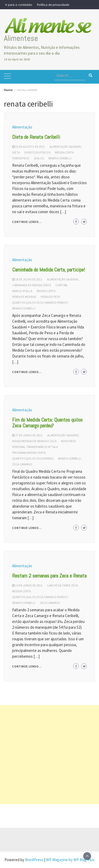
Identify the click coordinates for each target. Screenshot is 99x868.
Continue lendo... (27, 222)
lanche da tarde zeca (63, 585)
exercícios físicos (37, 152)
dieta (16, 152)
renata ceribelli (60, 158)
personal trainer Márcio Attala (35, 447)
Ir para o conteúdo (19, 4)
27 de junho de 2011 (29, 435)
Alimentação (22, 127)
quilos (39, 158)
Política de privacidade (53, 4)
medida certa (64, 152)
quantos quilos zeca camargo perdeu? (40, 303)
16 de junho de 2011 (29, 585)
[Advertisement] (49, 755)
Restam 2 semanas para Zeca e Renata (49, 576)
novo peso (69, 441)
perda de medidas (24, 297)
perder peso (21, 158)
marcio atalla (22, 291)
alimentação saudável (66, 147)
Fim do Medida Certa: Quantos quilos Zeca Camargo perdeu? (47, 423)
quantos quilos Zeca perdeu (33, 459)
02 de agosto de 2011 (30, 147)
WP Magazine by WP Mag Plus (70, 860)
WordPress (34, 860)
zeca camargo (22, 464)
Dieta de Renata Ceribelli (36, 137)
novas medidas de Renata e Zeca (34, 441)
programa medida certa (29, 453)
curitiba (61, 285)
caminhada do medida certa (32, 285)
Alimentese (21, 38)
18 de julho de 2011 (29, 279)
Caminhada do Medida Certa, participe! (49, 270)
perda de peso (50, 297)
